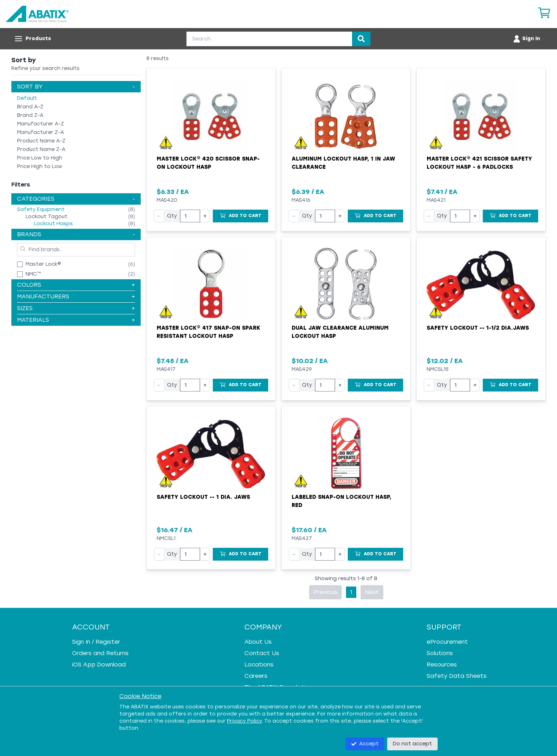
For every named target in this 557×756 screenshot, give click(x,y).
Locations (259, 665)
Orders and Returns (100, 653)
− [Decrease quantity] (159, 216)
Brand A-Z (30, 107)
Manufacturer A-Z (40, 124)
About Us (258, 642)
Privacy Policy (244, 721)
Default (27, 98)
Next (372, 592)
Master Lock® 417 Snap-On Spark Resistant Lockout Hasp (209, 332)
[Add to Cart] (240, 216)
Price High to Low (40, 166)
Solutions (440, 653)
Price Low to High (40, 158)
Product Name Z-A (41, 149)
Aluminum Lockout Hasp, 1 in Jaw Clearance (343, 163)
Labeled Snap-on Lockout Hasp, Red (342, 501)
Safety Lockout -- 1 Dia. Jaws (203, 497)
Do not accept (412, 744)
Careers (256, 676)
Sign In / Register (96, 642)
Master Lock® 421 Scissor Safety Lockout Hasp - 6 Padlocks (479, 163)
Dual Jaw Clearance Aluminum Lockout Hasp (340, 332)
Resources (442, 665)
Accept (365, 744)
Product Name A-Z (41, 141)
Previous (325, 592)
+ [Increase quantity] (205, 216)
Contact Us (262, 653)
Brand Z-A (30, 115)
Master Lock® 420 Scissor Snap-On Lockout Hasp (208, 163)
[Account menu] (526, 39)
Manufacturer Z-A (40, 132)
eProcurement (447, 642)
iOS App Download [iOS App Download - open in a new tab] (99, 665)
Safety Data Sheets (457, 676)
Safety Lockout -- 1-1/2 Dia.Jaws (478, 328)
